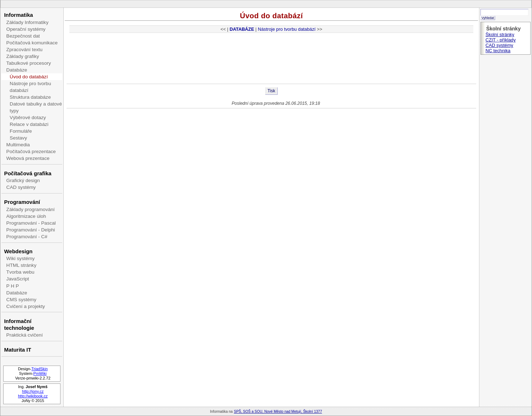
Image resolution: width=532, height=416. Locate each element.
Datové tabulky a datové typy (36, 107)
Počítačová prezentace (31, 151)
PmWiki (40, 373)
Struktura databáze (30, 97)
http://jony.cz (33, 391)
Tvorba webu (21, 272)
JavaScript (18, 279)
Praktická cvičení (25, 335)
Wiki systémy (21, 258)
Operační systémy (26, 29)
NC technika (498, 51)
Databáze (17, 70)
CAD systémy (21, 187)
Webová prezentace (28, 158)
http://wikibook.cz (33, 396)
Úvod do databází (29, 77)
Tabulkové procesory (29, 63)
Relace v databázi (29, 124)
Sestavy (18, 138)
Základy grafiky (23, 56)
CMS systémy (21, 300)
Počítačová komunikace (32, 43)
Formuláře (21, 131)
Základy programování (31, 209)
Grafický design (23, 180)
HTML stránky (21, 265)
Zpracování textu (25, 50)
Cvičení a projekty (26, 306)
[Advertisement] (272, 60)
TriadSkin (40, 369)
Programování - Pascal (31, 223)
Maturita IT (18, 350)
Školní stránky (500, 35)
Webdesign (18, 251)
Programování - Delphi (31, 230)
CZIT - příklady (501, 40)
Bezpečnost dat (23, 36)
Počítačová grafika (28, 173)
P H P (13, 286)
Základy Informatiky (28, 22)
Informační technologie (19, 324)
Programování (22, 202)
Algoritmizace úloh (26, 216)
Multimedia (18, 145)
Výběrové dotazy (28, 118)
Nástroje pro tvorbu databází (30, 87)
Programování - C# (27, 237)
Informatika (18, 15)
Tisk (272, 91)
